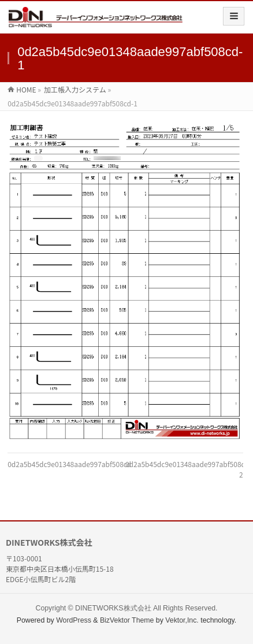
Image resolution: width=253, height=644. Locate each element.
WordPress (74, 620)
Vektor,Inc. (182, 620)
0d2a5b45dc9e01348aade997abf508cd (69, 464)
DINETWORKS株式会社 (113, 608)
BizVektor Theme (127, 620)
